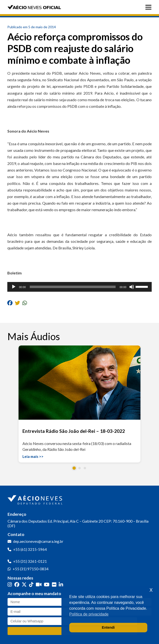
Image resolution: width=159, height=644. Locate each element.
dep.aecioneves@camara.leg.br (38, 541)
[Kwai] (39, 585)
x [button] (151, 590)
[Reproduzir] (14, 287)
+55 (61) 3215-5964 (30, 549)
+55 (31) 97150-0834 (31, 569)
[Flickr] (54, 585)
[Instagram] (10, 585)
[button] (74, 468)
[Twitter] (24, 585)
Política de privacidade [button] (89, 614)
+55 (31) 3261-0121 (30, 561)
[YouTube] (47, 585)
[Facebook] (17, 585)
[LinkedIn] (61, 585)
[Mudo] (132, 287)
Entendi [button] (108, 627)
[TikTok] (31, 585)
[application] (79, 287)
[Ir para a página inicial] (36, 499)
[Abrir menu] (150, 7)
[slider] (73, 287)
